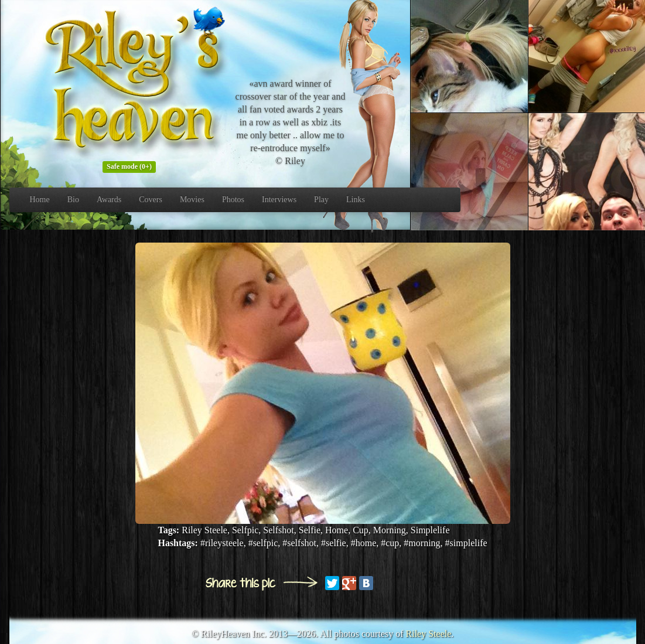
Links (356, 200)
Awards (109, 200)
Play (321, 200)
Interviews (279, 200)
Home (40, 200)
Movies (192, 200)
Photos (233, 200)
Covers (151, 200)
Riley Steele (429, 634)
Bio (73, 200)
